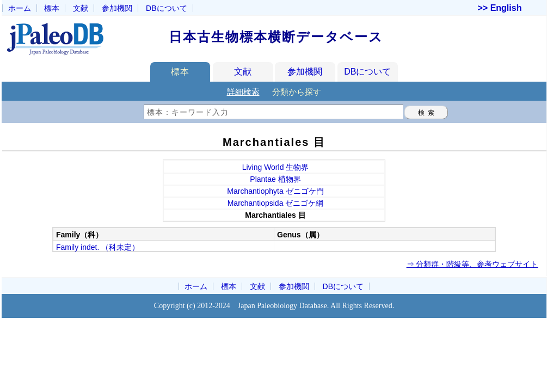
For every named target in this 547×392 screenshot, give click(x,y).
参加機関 (117, 8)
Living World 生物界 (276, 167)
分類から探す (297, 92)
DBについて (367, 72)
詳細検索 (243, 92)
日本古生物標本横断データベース (276, 37)
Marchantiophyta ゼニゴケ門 (275, 191)
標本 (52, 8)
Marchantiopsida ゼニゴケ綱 (276, 203)
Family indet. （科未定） (98, 247)
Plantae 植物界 (275, 179)
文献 (81, 8)
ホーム (20, 8)
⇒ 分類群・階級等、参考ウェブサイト (472, 264)
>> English (500, 8)
